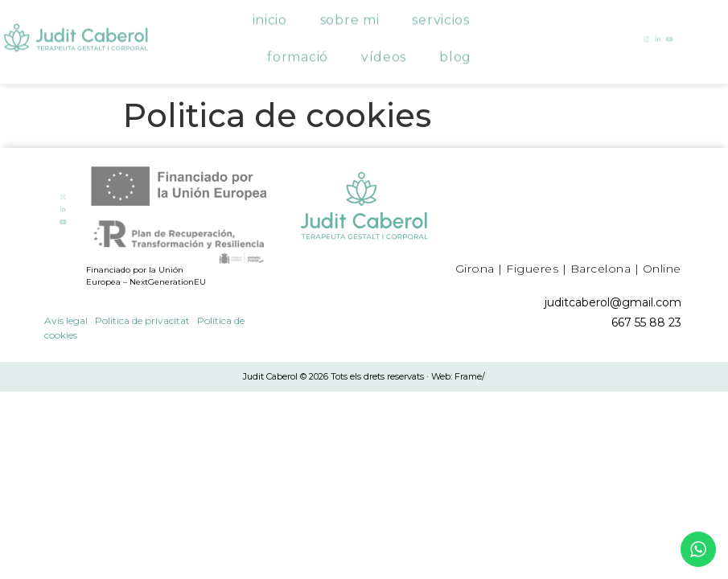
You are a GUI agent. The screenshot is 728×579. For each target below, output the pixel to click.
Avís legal (66, 320)
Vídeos (384, 51)
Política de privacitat (142, 320)
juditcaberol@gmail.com (613, 302)
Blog (455, 51)
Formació (298, 51)
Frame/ (470, 376)
